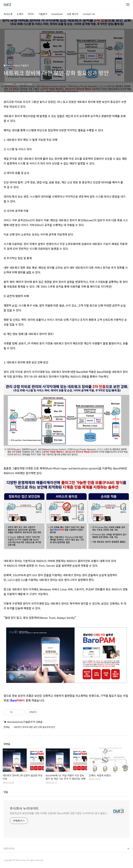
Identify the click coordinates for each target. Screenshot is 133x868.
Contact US (89, 14)
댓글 (6, 792)
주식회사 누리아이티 (24, 808)
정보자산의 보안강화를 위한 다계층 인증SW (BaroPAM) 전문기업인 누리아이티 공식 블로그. (59, 813)
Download (57, 14)
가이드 (31, 14)
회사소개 (8, 14)
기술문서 (43, 14)
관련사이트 (9, 848)
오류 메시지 (73, 14)
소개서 (20, 14)
